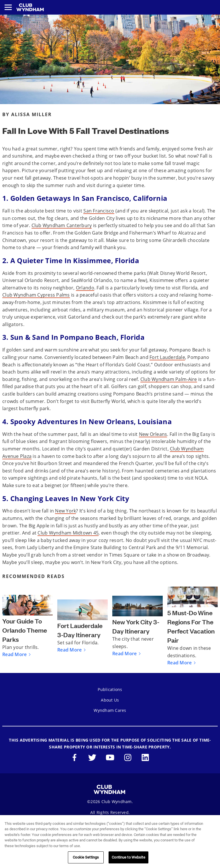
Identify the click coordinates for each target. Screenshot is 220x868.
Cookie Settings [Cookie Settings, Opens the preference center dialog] (86, 857)
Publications (110, 689)
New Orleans (153, 434)
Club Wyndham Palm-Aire (169, 379)
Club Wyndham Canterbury (62, 225)
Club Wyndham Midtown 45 (68, 533)
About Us (110, 700)
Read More (14, 654)
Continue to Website (128, 857)
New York (65, 511)
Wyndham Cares (110, 710)
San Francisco (99, 211)
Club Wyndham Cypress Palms (36, 295)
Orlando (85, 288)
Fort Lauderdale (167, 357)
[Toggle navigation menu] (8, 7)
